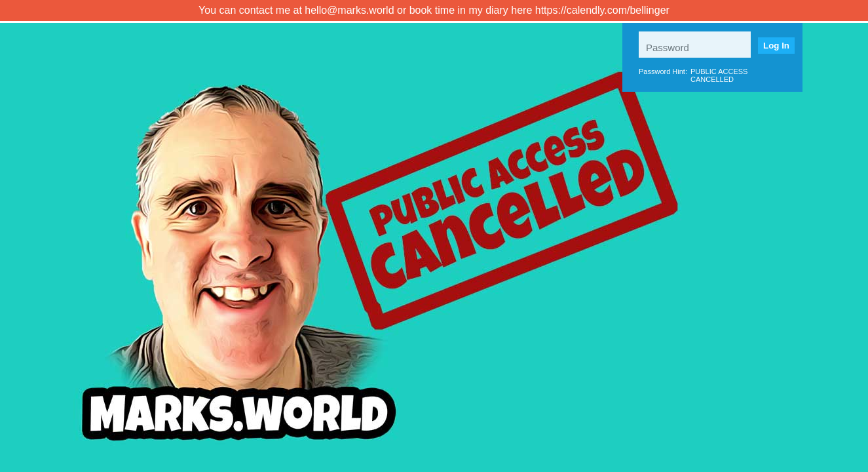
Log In (776, 46)
